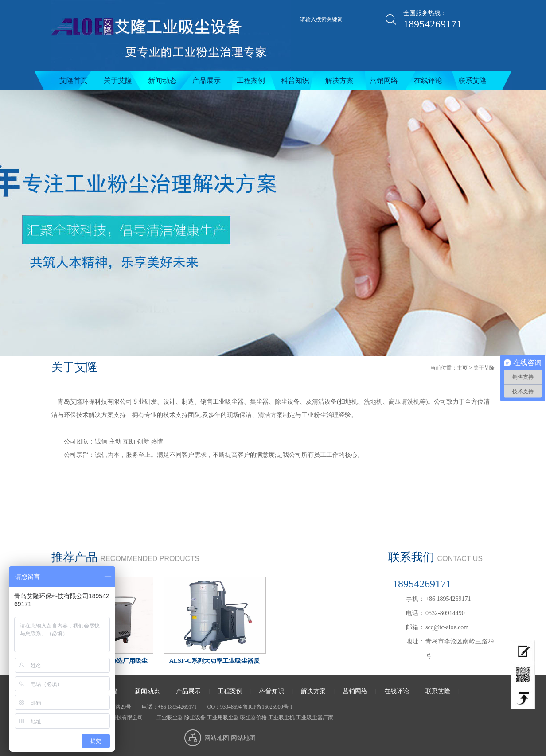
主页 (462, 368)
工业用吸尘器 (223, 717)
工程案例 (251, 80)
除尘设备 (195, 717)
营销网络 (384, 80)
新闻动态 (162, 80)
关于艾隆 (118, 80)
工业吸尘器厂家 (315, 717)
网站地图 (217, 738)
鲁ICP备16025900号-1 (268, 707)
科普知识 (295, 80)
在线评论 (428, 80)
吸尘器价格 (253, 717)
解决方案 (339, 80)
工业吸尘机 (281, 717)
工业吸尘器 (169, 717)
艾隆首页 (74, 80)
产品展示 (207, 80)
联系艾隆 (472, 80)
